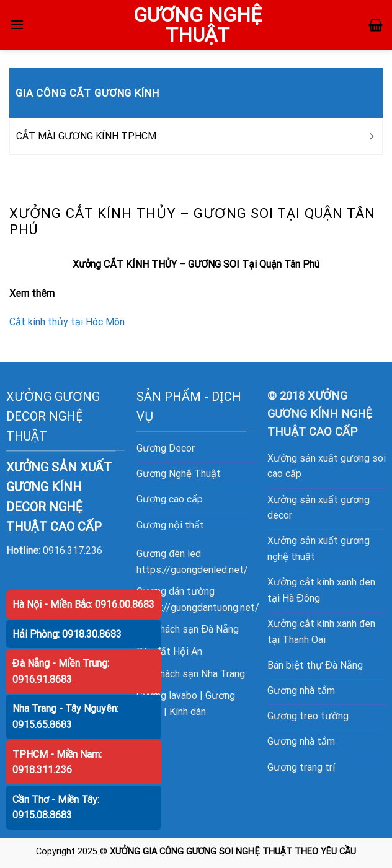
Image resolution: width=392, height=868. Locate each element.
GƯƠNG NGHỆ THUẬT (198, 25)
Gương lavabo (167, 695)
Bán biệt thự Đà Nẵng (315, 665)
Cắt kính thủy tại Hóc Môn (67, 322)
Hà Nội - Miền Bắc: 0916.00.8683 (83, 604)
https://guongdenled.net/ (192, 570)
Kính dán (188, 712)
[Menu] (17, 24)
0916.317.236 (73, 550)
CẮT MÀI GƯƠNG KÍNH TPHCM (86, 136)
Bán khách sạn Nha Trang (191, 674)
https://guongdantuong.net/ (198, 607)
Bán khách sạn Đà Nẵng (188, 629)
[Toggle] (371, 136)
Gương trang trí (301, 767)
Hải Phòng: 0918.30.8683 (67, 634)
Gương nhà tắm (301, 690)
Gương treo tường (308, 716)
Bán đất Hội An (169, 651)
